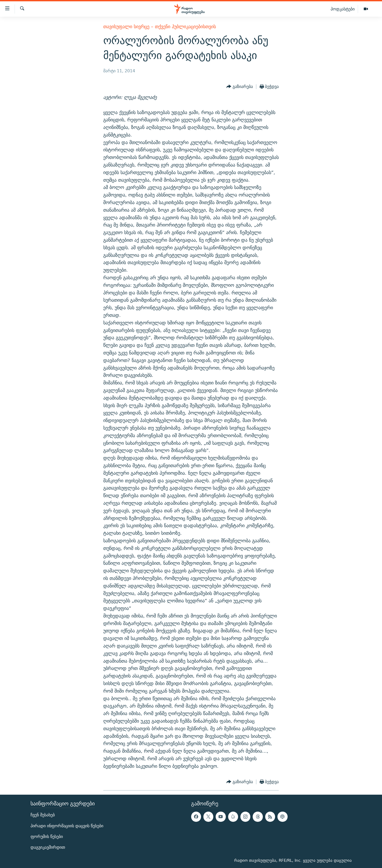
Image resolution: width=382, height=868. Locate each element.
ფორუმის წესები (47, 836)
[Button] (240, 87)
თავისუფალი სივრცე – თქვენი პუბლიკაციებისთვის (160, 26)
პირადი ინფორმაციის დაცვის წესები (67, 826)
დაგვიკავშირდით (48, 847)
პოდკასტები (343, 9)
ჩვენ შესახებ (43, 815)
